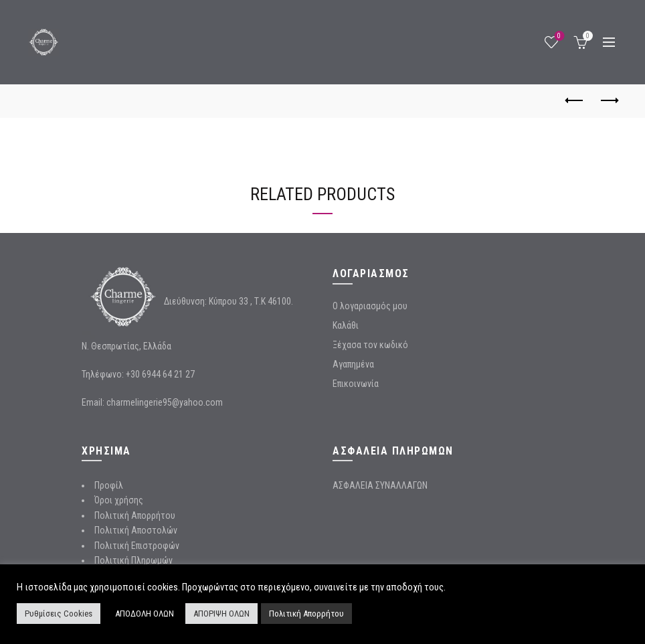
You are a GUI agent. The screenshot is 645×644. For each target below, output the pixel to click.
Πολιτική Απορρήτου (135, 515)
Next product (609, 100)
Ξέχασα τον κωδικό (370, 345)
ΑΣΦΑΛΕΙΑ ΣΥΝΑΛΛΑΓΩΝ (380, 485)
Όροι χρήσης (119, 500)
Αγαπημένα (353, 364)
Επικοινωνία (356, 384)
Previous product (575, 100)
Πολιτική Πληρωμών (133, 560)
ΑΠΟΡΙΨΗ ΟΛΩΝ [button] (221, 614)
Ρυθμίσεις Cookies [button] (59, 614)
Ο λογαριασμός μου (370, 306)
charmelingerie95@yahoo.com (165, 402)
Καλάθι (346, 325)
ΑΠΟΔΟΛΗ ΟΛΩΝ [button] (145, 614)
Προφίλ (109, 485)
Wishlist (558, 36)
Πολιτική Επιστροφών (137, 546)
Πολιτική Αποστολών (136, 530)
